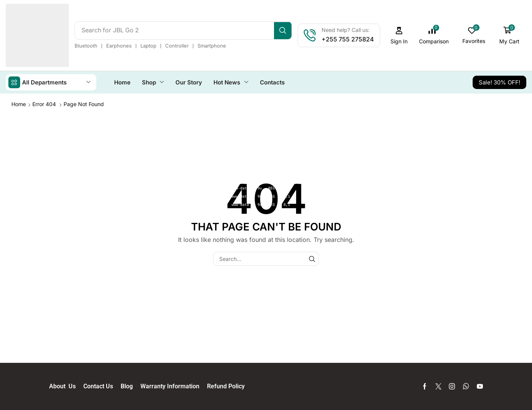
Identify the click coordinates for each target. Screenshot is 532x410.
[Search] (285, 30)
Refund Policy (226, 386)
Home (19, 104)
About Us (66, 386)
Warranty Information (174, 386)
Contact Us (102, 386)
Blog (131, 386)
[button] (401, 36)
